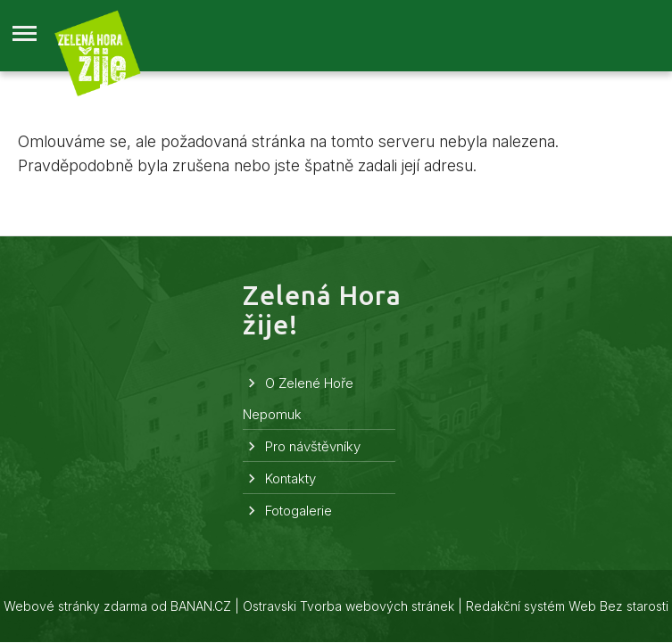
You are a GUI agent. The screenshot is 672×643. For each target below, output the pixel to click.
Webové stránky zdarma (75, 606)
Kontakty (290, 478)
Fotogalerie (299, 511)
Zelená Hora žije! (98, 54)
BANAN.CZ (201, 606)
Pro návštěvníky (313, 446)
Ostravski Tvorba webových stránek (348, 606)
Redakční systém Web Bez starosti (567, 606)
